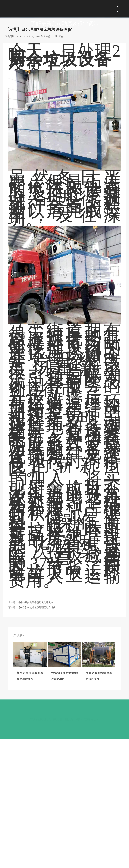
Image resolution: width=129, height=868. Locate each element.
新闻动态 (27, 129)
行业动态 (50, 129)
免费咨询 (98, 9)
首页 (8, 129)
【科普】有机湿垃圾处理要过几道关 (37, 730)
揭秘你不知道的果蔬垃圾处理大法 (35, 725)
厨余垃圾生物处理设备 (64, 600)
